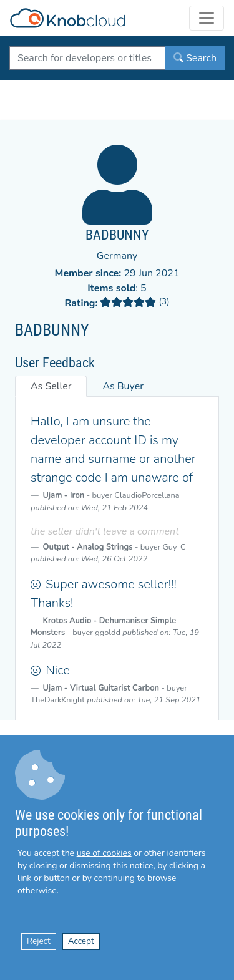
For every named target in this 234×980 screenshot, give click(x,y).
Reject (39, 941)
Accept (81, 941)
